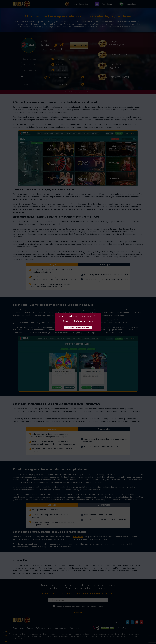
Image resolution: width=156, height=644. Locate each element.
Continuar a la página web (78, 327)
